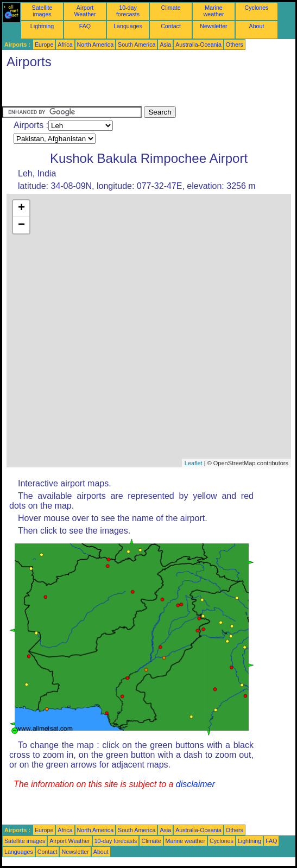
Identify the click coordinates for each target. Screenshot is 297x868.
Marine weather (214, 11)
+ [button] (21, 208)
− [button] (21, 225)
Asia (165, 45)
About (257, 26)
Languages (128, 26)
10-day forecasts (128, 11)
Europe (44, 45)
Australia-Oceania (198, 45)
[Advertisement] (129, 90)
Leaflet (194, 463)
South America (137, 45)
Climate (170, 8)
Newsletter (213, 26)
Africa (65, 45)
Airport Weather (85, 11)
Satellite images (42, 11)
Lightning (42, 26)
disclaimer (195, 784)
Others (235, 45)
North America (96, 45)
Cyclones (257, 8)
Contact (171, 26)
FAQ (85, 26)
